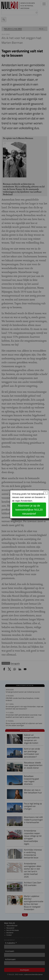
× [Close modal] (46, 493)
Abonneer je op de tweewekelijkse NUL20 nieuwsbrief (29, 509)
